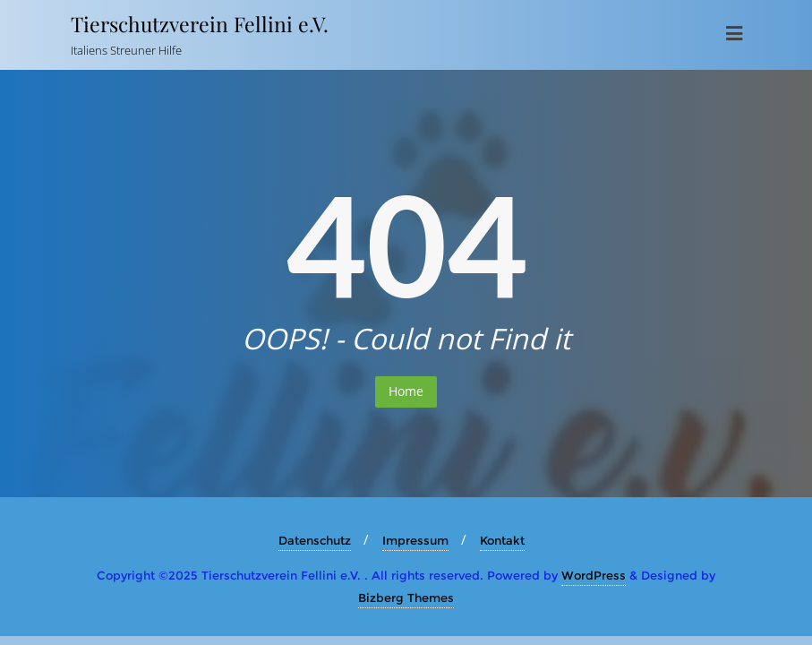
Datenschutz (315, 540)
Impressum (415, 540)
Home (406, 391)
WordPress (594, 575)
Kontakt (502, 540)
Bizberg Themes (406, 598)
